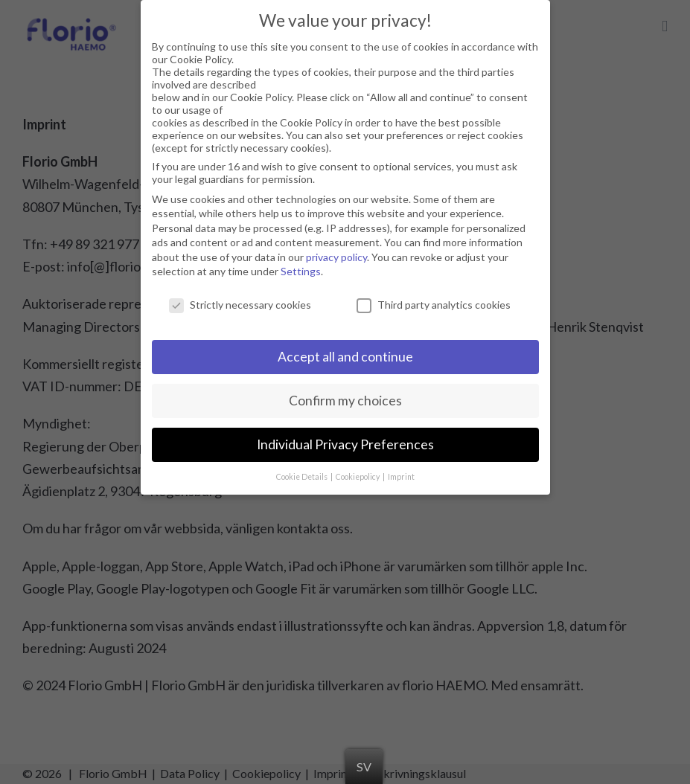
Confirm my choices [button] (345, 394)
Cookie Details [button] (303, 470)
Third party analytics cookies (434, 299)
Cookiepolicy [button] (358, 470)
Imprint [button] (401, 470)
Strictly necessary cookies (240, 299)
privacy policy (336, 250)
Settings (301, 265)
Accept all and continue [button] (345, 350)
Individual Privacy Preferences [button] (345, 438)
